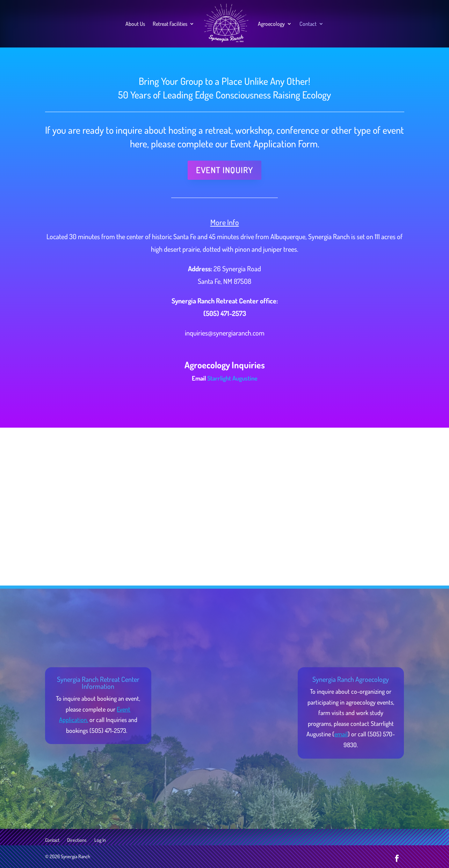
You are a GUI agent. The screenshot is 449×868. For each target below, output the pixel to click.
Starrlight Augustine (232, 378)
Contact (308, 24)
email (341, 734)
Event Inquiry (224, 170)
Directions (77, 840)
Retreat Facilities (170, 24)
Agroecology (271, 24)
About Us (135, 24)
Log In (100, 840)
